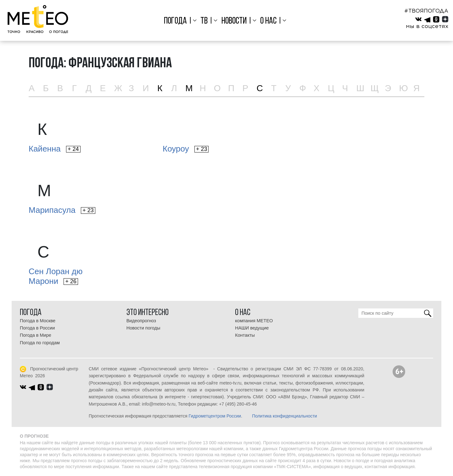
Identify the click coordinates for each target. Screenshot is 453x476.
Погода (175, 21)
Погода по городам (40, 343)
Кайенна (55, 149)
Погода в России (37, 328)
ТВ (204, 21)
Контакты (245, 335)
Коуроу (186, 149)
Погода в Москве (38, 321)
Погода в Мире (36, 335)
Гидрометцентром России (215, 416)
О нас (268, 21)
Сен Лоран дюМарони (56, 276)
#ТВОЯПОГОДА (426, 11)
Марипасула (62, 210)
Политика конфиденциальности (285, 416)
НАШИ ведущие (252, 328)
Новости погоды (143, 328)
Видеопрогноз (141, 321)
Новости (234, 21)
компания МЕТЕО (254, 321)
